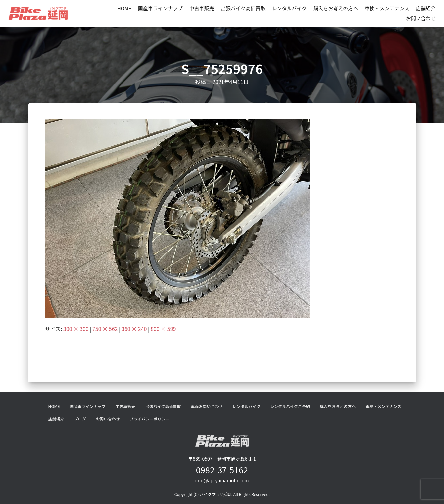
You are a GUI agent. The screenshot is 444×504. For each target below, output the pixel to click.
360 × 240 (134, 329)
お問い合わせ (421, 18)
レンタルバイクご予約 (290, 406)
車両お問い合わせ (207, 406)
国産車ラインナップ (160, 8)
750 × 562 (105, 329)
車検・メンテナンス (387, 8)
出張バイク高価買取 (243, 8)
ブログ (80, 419)
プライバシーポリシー (150, 419)
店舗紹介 (426, 8)
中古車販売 (202, 8)
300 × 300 (76, 329)
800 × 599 (163, 329)
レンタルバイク (290, 8)
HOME (124, 8)
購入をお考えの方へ (336, 8)
